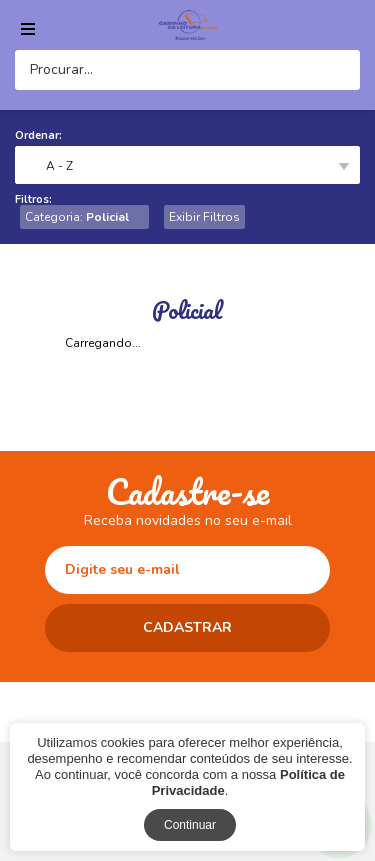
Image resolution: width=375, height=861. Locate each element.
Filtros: (33, 199)
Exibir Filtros (204, 217)
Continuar (190, 825)
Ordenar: (38, 135)
